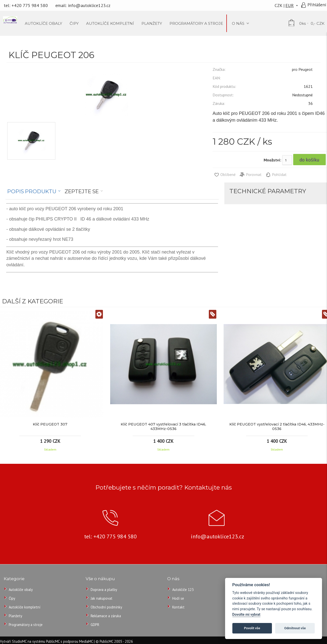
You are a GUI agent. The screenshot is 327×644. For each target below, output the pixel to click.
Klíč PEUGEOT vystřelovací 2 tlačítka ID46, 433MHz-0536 (277, 426)
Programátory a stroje (26, 625)
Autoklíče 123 (183, 590)
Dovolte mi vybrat (246, 615)
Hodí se (178, 598)
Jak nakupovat (102, 598)
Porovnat (251, 175)
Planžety (16, 616)
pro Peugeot (302, 69)
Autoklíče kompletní (25, 607)
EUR (290, 5)
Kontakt (178, 607)
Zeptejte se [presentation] (82, 191)
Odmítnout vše (295, 628)
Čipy (12, 598)
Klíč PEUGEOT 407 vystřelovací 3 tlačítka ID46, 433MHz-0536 (163, 426)
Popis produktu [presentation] (32, 191)
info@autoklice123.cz (89, 5)
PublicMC (53, 641)
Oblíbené (225, 175)
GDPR (95, 625)
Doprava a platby (104, 590)
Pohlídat (276, 175)
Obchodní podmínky (106, 607)
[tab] (34, 191)
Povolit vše (252, 628)
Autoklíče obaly (21, 590)
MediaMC (86, 641)
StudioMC (19, 641)
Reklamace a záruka (106, 616)
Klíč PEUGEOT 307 (50, 424)
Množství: (272, 160)
